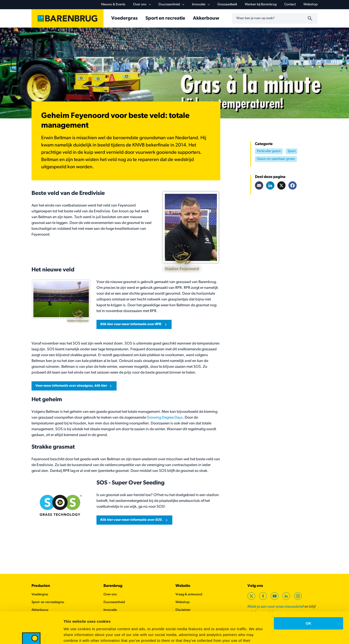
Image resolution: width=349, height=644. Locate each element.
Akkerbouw (206, 18)
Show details (254, 634)
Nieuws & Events (113, 4)
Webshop (310, 4)
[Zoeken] (311, 18)
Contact (290, 4)
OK (309, 592)
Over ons (142, 4)
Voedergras (124, 18)
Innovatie (201, 4)
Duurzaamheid (171, 4)
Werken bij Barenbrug (261, 4)
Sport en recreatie (165, 18)
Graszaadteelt (227, 4)
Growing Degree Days (165, 418)
